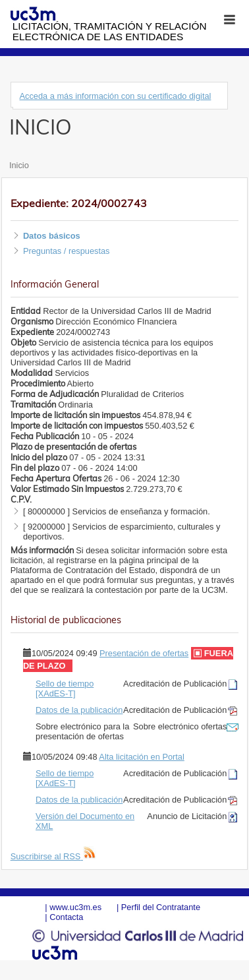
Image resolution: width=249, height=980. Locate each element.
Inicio (19, 165)
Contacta (66, 917)
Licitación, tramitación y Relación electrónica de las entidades (110, 31)
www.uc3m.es (75, 907)
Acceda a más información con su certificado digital (115, 96)
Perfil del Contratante (161, 907)
